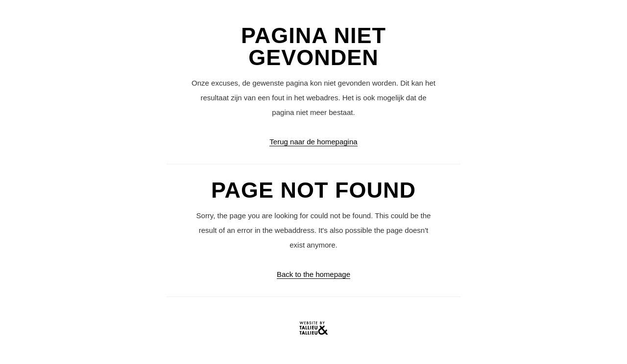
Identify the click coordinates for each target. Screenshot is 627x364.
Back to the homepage (313, 274)
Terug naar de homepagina (313, 142)
